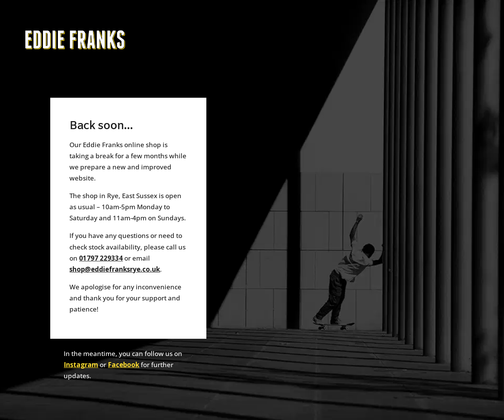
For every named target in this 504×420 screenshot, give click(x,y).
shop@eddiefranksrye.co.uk (115, 269)
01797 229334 (101, 258)
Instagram (81, 365)
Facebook (124, 365)
